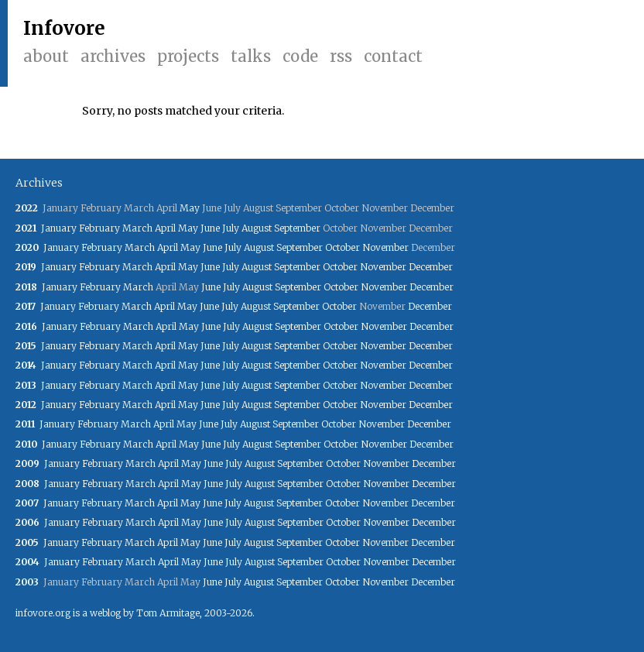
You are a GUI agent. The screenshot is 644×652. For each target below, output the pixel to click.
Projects (188, 56)
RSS (341, 56)
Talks (251, 56)
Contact (393, 56)
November (385, 247)
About (46, 56)
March (137, 228)
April (165, 228)
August (257, 228)
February (99, 228)
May (190, 208)
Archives (113, 56)
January (59, 228)
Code (300, 56)
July (231, 228)
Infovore (64, 28)
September (297, 228)
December (431, 267)
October (343, 247)
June (210, 228)
